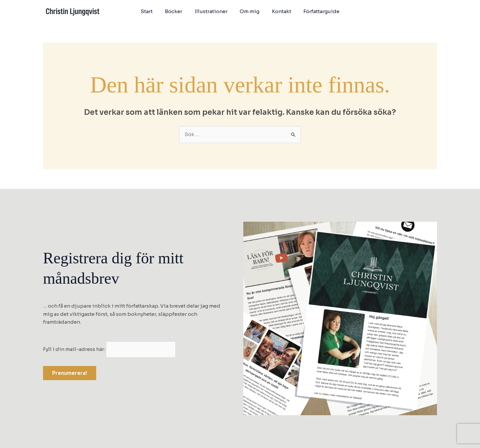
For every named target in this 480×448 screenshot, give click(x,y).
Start (153, 11)
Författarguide (316, 11)
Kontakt (278, 11)
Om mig (249, 11)
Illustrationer (212, 11)
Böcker (177, 11)
